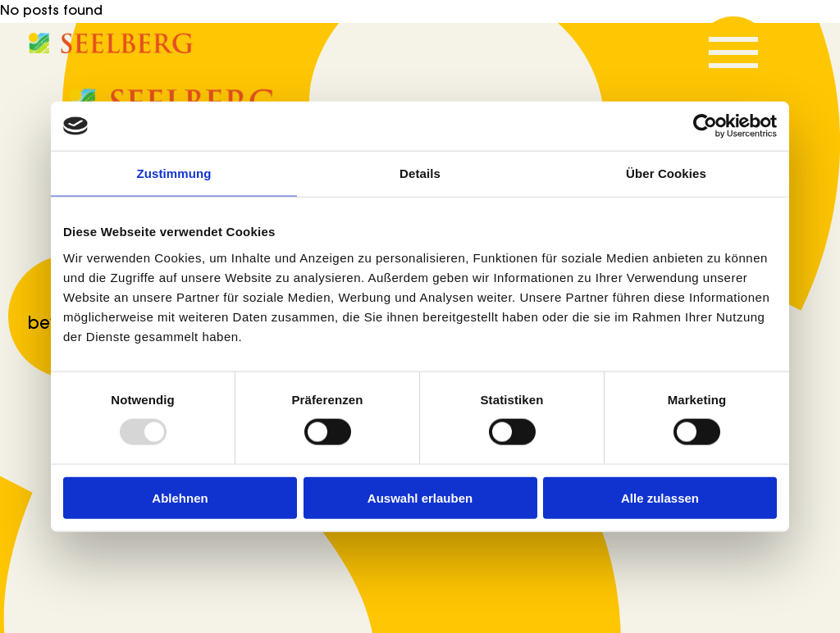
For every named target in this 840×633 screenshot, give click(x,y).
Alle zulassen (660, 497)
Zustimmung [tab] (174, 173)
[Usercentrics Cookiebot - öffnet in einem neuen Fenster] (705, 126)
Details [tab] (420, 173)
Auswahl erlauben (420, 497)
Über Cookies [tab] (666, 173)
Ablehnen (180, 497)
